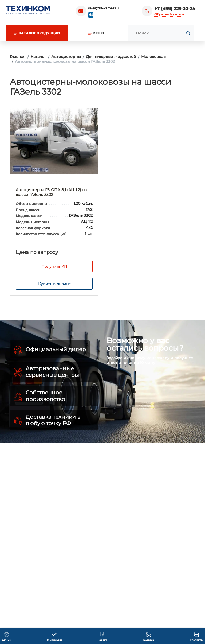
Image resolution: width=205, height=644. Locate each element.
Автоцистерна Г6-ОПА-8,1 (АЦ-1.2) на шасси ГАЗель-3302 (51, 192)
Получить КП (54, 266)
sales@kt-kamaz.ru (103, 8)
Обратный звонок (169, 14)
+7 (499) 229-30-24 (175, 9)
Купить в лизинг (54, 284)
